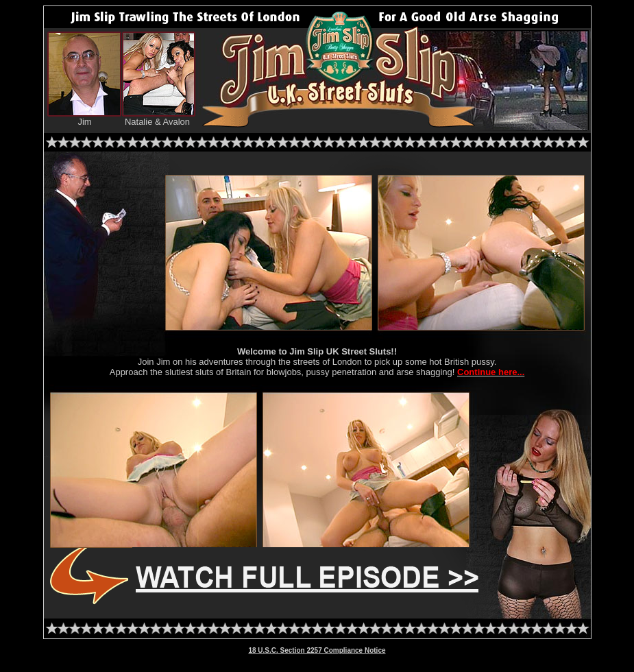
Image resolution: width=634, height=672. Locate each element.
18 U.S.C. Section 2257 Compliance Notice (317, 650)
